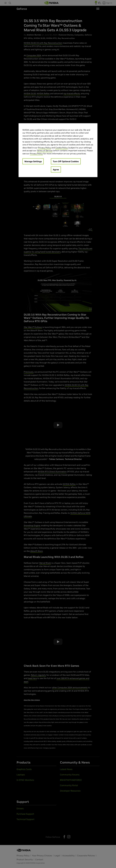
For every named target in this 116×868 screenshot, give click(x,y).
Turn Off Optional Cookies (66, 161)
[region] (58, 150)
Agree (56, 170)
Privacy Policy (44, 148)
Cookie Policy (62, 148)
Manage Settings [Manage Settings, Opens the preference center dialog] (33, 161)
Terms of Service (45, 151)
